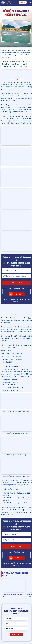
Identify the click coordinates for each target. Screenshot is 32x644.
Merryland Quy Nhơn (14, 50)
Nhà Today (6, 66)
